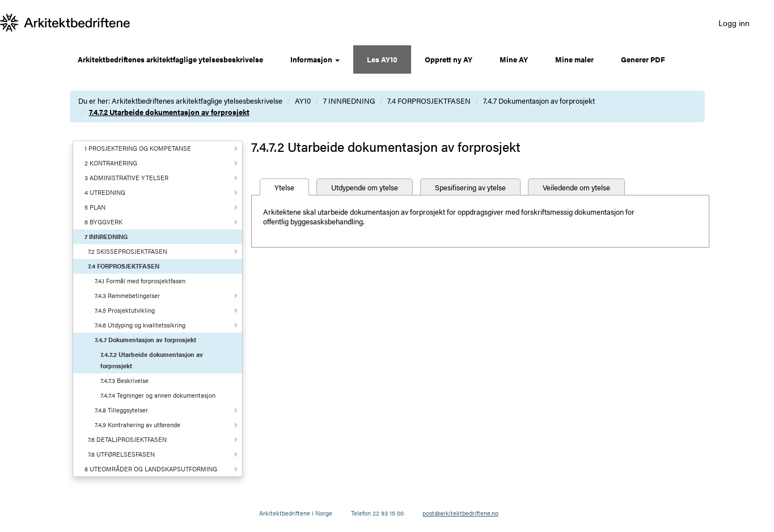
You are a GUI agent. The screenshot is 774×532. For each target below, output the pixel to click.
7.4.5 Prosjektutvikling (125, 310)
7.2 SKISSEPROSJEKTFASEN (128, 251)
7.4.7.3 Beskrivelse (124, 380)
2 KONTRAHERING (111, 163)
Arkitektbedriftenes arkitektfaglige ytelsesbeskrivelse (170, 59)
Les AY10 (382, 59)
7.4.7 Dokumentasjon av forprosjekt (539, 101)
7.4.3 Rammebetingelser (127, 295)
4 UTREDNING (105, 192)
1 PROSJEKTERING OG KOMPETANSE (138, 148)
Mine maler (574, 59)
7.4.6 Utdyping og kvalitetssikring (140, 325)
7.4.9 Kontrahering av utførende (138, 425)
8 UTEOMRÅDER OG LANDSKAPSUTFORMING (151, 469)
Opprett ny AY (449, 59)
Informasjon (315, 59)
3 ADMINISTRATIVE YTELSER (126, 178)
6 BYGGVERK (103, 222)
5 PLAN (95, 207)
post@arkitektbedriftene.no (460, 513)
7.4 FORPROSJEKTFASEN (429, 101)
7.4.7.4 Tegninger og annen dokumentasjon (158, 395)
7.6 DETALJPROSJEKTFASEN (127, 439)
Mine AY (514, 59)
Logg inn (734, 23)
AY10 (303, 101)
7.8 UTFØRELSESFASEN (121, 454)
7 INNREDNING (349, 101)
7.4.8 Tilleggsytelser (121, 410)
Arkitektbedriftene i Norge (296, 513)
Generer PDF (643, 59)
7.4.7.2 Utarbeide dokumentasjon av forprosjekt (169, 112)
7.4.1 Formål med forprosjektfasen (140, 281)
